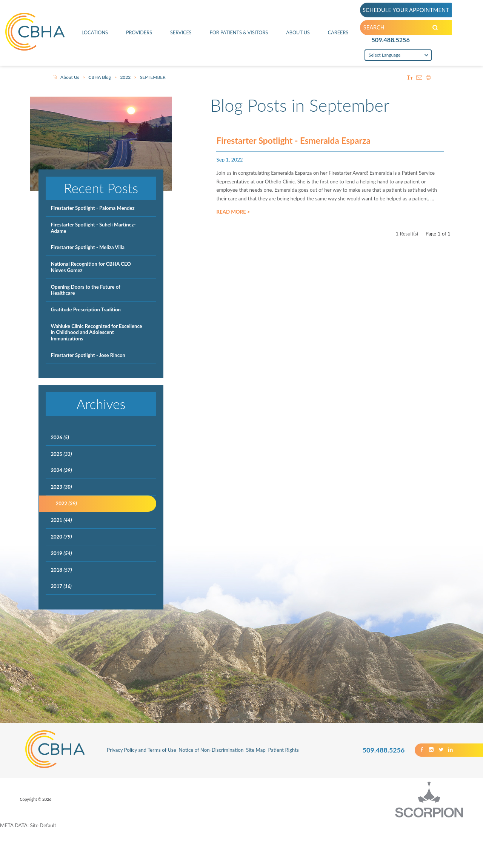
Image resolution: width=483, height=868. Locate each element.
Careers (338, 34)
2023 (61, 487)
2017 (61, 586)
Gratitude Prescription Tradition (86, 309)
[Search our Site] (439, 29)
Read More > (233, 214)
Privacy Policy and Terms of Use (142, 750)
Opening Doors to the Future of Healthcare (85, 290)
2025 (61, 454)
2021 (61, 520)
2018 (61, 570)
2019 (61, 553)
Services (180, 34)
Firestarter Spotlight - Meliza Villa (88, 247)
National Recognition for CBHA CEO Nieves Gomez (91, 267)
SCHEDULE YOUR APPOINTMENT (407, 10)
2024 (61, 470)
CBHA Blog (100, 77)
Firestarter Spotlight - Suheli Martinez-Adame (93, 228)
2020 (61, 537)
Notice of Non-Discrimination (211, 750)
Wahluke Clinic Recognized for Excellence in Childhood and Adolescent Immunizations (96, 332)
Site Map (256, 750)
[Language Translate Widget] (398, 58)
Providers (139, 34)
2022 (125, 77)
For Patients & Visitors (239, 34)
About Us (298, 34)
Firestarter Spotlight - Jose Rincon (88, 355)
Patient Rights (283, 750)
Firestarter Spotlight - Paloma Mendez (92, 208)
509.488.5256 (391, 42)
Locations (95, 34)
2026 (60, 437)
